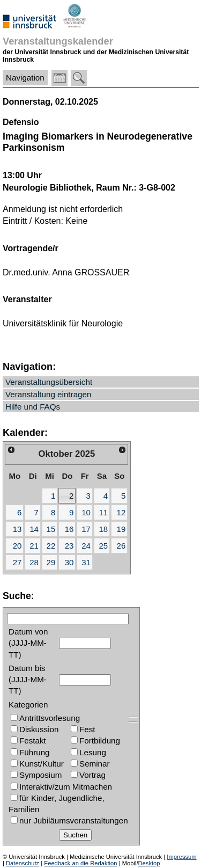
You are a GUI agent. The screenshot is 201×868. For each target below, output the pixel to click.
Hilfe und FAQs (33, 407)
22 (51, 546)
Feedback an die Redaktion (80, 863)
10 (86, 512)
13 (17, 529)
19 (121, 529)
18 (103, 529)
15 (51, 529)
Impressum (181, 857)
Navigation (25, 78)
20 (17, 546)
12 (121, 512)
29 (51, 562)
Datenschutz (23, 863)
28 (34, 562)
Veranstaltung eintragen (48, 394)
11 (103, 512)
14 (34, 529)
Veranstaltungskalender (58, 41)
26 (121, 546)
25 (103, 546)
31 (86, 562)
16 (69, 529)
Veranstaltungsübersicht (49, 382)
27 (17, 562)
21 (34, 546)
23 (69, 546)
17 (86, 529)
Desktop (149, 863)
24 (86, 546)
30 (69, 562)
